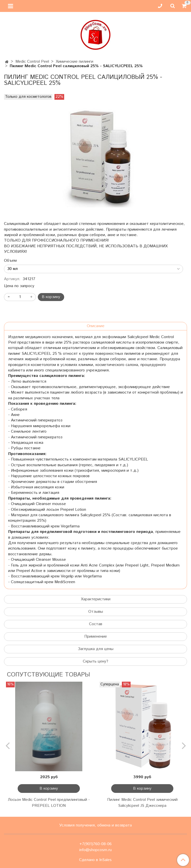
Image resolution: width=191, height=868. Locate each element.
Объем (10, 261)
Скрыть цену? (95, 661)
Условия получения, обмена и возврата (95, 825)
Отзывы (96, 612)
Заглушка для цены (96, 649)
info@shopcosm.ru (95, 850)
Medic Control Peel (32, 62)
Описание (96, 326)
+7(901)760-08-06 (95, 844)
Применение (96, 637)
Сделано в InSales (95, 860)
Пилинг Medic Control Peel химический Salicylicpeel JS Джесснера (142, 803)
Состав (96, 624)
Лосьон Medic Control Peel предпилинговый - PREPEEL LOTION (49, 803)
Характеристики (96, 599)
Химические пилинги (74, 62)
